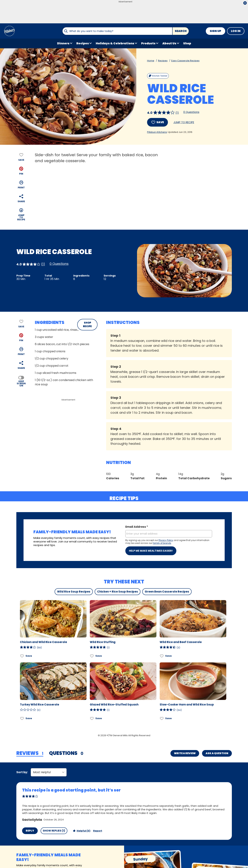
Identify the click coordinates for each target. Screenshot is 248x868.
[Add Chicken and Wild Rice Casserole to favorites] (22, 656)
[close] (245, 3)
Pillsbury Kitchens (157, 132)
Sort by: (22, 772)
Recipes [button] (83, 43)
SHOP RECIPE (87, 325)
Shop (187, 43)
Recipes (163, 61)
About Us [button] (169, 43)
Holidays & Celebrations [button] (115, 43)
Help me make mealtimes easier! (151, 551)
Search (181, 31)
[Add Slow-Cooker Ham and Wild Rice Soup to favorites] (162, 718)
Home (151, 61)
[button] (21, 171)
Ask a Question (217, 753)
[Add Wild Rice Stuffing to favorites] (92, 656)
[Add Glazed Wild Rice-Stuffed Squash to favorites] (92, 718)
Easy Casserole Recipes (185, 61)
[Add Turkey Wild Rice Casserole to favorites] (22, 718)
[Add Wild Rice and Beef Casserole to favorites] (162, 656)
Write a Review (185, 753)
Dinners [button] (63, 43)
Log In (236, 31)
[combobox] (117, 31)
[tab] (30, 753)
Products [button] (148, 43)
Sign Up (215, 31)
